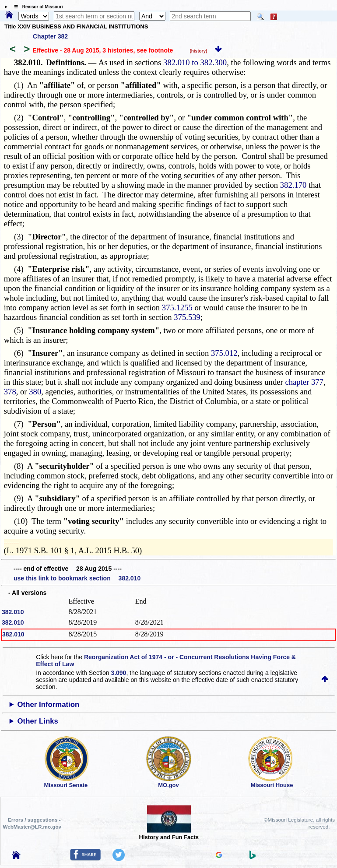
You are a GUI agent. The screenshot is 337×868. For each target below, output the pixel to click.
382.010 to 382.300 (195, 62)
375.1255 (177, 307)
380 (35, 392)
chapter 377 (304, 382)
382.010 (13, 612)
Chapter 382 (50, 36)
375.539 (187, 317)
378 (10, 392)
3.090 (118, 673)
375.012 (224, 353)
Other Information (49, 705)
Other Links (38, 721)
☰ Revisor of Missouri (36, 7)
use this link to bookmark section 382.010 (77, 578)
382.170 (293, 185)
